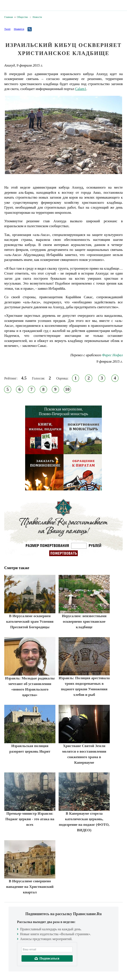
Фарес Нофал (112, 355)
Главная (9, 17)
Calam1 (81, 89)
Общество (22, 17)
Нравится (19, 29)
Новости (37, 17)
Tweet (7, 29)
